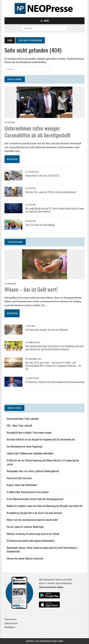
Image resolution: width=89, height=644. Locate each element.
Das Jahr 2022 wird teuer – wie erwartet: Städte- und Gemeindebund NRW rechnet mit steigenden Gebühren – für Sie (53, 366)
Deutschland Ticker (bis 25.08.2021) (42, 176)
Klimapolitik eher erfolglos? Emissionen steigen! (29, 433)
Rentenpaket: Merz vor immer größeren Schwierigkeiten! (33, 471)
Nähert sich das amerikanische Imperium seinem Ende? (32, 520)
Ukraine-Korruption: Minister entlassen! (25, 558)
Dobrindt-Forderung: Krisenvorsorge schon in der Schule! (33, 534)
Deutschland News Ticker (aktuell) (23, 419)
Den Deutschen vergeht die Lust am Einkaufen (47, 330)
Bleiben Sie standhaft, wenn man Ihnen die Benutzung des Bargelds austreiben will (45, 506)
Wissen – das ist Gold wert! (31, 289)
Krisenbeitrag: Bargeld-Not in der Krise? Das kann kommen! (34, 513)
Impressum (10, 619)
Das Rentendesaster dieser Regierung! (25, 446)
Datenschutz (11, 623)
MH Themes (59, 641)
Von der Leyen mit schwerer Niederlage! (25, 527)
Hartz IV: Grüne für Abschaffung (40, 225)
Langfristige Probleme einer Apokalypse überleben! (30, 453)
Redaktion (10, 627)
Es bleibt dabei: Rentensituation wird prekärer (28, 492)
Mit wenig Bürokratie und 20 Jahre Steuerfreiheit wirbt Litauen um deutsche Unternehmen (55, 210)
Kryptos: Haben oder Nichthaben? (22, 485)
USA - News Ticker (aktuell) (19, 426)
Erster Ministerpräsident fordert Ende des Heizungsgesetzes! (35, 499)
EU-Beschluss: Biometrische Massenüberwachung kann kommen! (55, 382)
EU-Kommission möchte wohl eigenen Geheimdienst (31, 541)
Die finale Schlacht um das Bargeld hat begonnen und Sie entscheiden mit (41, 439)
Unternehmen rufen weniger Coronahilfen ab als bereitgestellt (38, 132)
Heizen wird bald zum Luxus (19, 478)
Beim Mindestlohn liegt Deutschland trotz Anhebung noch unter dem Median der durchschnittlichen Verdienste (55, 348)
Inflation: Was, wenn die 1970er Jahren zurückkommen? (51, 192)
